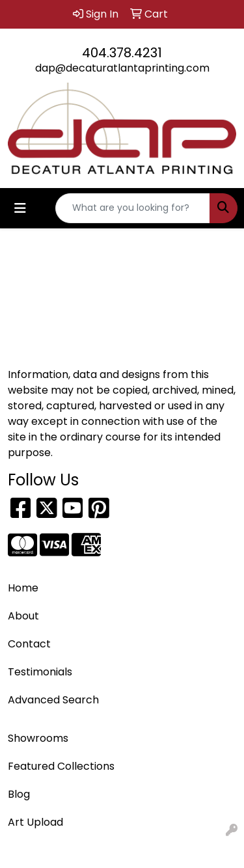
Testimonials (40, 672)
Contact (29, 644)
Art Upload (35, 822)
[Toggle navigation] (20, 208)
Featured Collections (61, 766)
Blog (19, 794)
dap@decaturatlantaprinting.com (122, 68)
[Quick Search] (133, 208)
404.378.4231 (122, 53)
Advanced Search (53, 700)
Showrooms (38, 738)
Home (23, 588)
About (23, 616)
